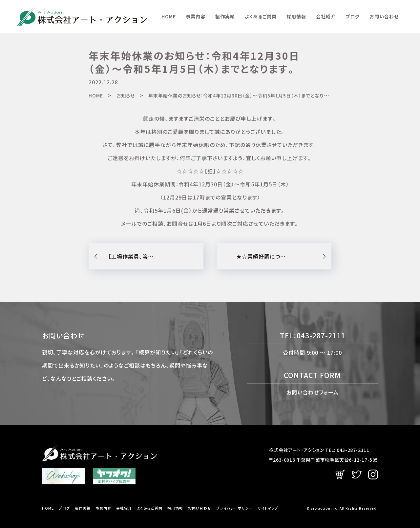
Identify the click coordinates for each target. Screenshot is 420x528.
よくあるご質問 (261, 16)
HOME (169, 16)
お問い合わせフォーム (313, 392)
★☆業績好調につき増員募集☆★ (277, 256)
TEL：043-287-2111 (313, 335)
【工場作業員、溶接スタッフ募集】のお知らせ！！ (156, 256)
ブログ (353, 16)
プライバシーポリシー (234, 508)
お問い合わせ (384, 16)
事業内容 (196, 16)
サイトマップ (268, 508)
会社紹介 (326, 16)
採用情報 (296, 16)
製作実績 (225, 16)
